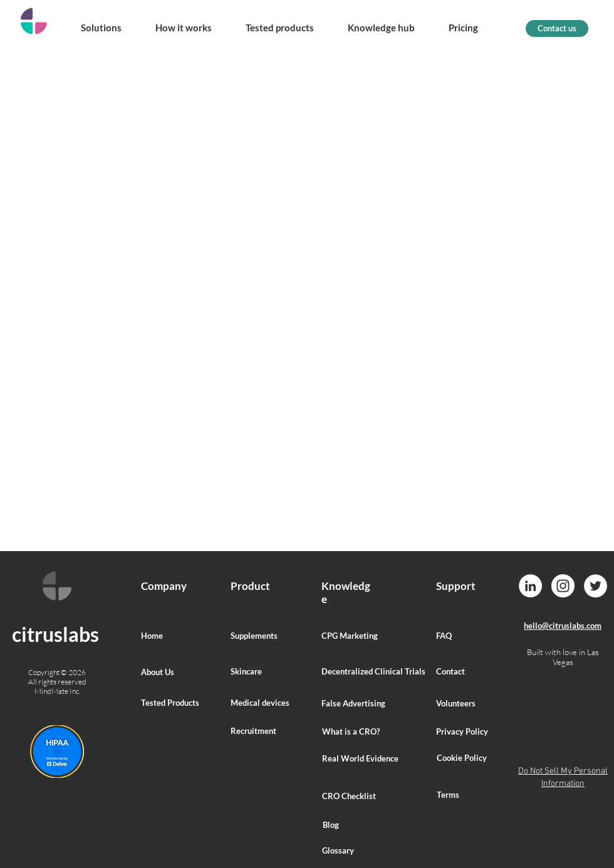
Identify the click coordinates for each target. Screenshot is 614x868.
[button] (101, 22)
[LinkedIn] (530, 586)
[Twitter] (596, 586)
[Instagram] (563, 586)
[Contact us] (557, 28)
